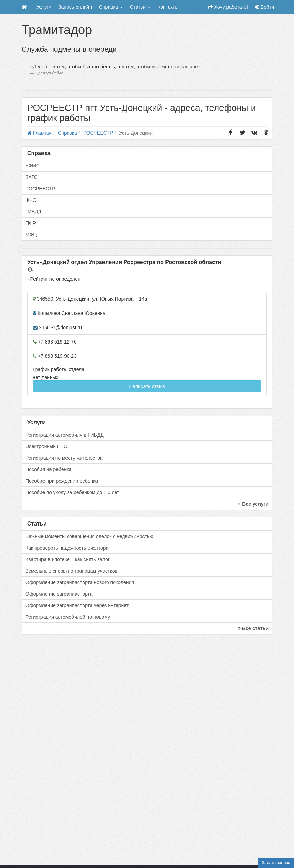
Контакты (168, 7)
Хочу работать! (228, 7)
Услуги (44, 7)
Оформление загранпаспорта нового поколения (80, 582)
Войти (265, 7)
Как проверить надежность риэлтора (67, 548)
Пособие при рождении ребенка (62, 481)
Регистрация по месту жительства (64, 458)
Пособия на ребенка (49, 469)
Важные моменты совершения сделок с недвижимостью (89, 536)
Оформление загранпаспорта (59, 594)
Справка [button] (111, 7)
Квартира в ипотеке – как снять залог (68, 559)
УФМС (33, 166)
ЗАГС (32, 177)
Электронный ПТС (46, 446)
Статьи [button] (140, 7)
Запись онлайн (75, 7)
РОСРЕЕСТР (40, 189)
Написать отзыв (147, 386)
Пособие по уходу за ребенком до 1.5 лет (72, 492)
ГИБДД (33, 212)
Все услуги (253, 504)
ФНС (31, 200)
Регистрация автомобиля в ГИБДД (65, 435)
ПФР (31, 223)
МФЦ (31, 235)
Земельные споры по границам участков (71, 571)
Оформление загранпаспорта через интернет (77, 605)
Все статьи (253, 628)
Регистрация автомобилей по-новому (68, 617)
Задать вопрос (276, 863)
